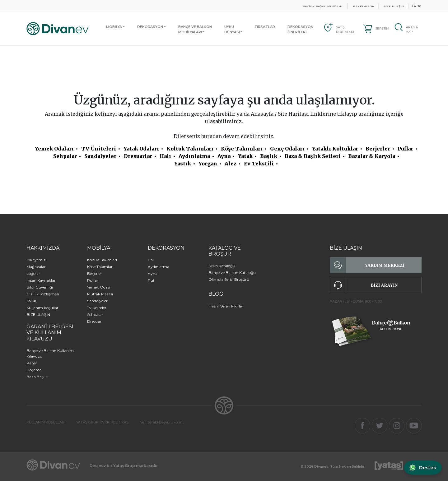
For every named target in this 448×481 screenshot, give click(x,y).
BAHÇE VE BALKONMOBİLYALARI (195, 29)
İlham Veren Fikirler (226, 306)
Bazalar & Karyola (372, 156)
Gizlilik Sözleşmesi (43, 294)
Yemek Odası (99, 287)
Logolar (33, 273)
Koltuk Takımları (190, 149)
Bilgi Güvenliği (40, 287)
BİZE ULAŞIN (394, 6)
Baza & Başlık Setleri (313, 156)
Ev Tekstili (259, 164)
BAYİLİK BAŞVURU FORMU (323, 6)
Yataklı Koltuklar (335, 149)
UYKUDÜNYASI (232, 29)
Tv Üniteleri (97, 308)
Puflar (405, 149)
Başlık (269, 156)
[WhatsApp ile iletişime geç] (422, 468)
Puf (151, 280)
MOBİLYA (114, 27)
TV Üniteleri (99, 149)
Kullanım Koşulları (43, 308)
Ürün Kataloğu (222, 266)
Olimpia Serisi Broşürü (229, 279)
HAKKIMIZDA (364, 6)
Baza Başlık (37, 377)
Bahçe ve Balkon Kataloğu (232, 273)
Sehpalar (65, 156)
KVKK (31, 301)
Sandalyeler (100, 156)
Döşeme (34, 370)
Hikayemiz (36, 260)
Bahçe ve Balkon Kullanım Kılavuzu (50, 353)
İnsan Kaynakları (42, 280)
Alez (231, 164)
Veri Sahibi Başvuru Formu (162, 422)
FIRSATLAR (265, 27)
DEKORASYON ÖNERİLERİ (300, 29)
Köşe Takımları (242, 149)
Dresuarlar (138, 156)
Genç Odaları (287, 149)
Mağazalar (36, 267)
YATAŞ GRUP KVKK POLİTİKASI (103, 422)
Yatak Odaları (141, 149)
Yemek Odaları (54, 149)
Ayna (224, 156)
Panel (32, 363)
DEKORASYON (150, 27)
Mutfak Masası (100, 294)
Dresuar (94, 321)
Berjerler (378, 149)
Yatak (245, 156)
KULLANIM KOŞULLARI (46, 422)
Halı (165, 156)
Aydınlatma (194, 156)
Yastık (183, 164)
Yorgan (208, 164)
